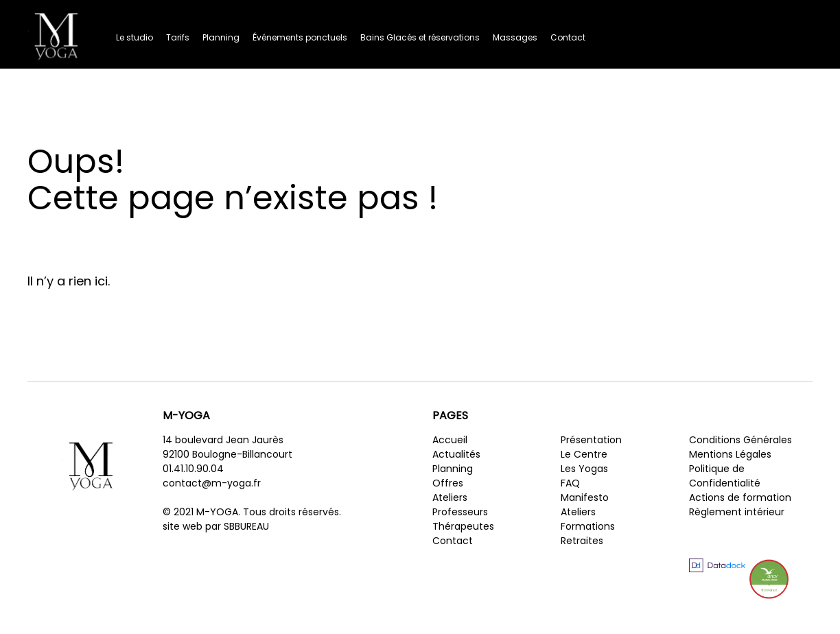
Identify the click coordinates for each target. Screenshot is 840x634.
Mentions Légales (730, 454)
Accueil (450, 440)
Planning (221, 37)
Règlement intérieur (737, 512)
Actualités (456, 454)
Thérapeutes (463, 526)
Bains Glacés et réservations (420, 37)
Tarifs (178, 37)
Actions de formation (740, 497)
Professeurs (460, 512)
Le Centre (584, 454)
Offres (448, 483)
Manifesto (585, 497)
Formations (588, 526)
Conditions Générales (740, 440)
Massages (515, 37)
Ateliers (450, 497)
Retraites (582, 541)
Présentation (591, 440)
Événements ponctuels (300, 37)
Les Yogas (584, 469)
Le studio (135, 37)
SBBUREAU (246, 526)
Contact (568, 37)
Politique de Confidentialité (725, 476)
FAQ (570, 483)
